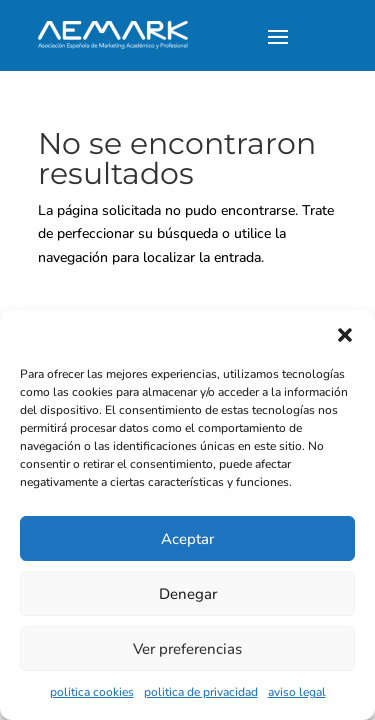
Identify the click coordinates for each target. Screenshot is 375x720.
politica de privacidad (201, 692)
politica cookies (92, 692)
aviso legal (297, 692)
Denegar (188, 594)
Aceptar (187, 539)
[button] (345, 335)
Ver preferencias (187, 649)
